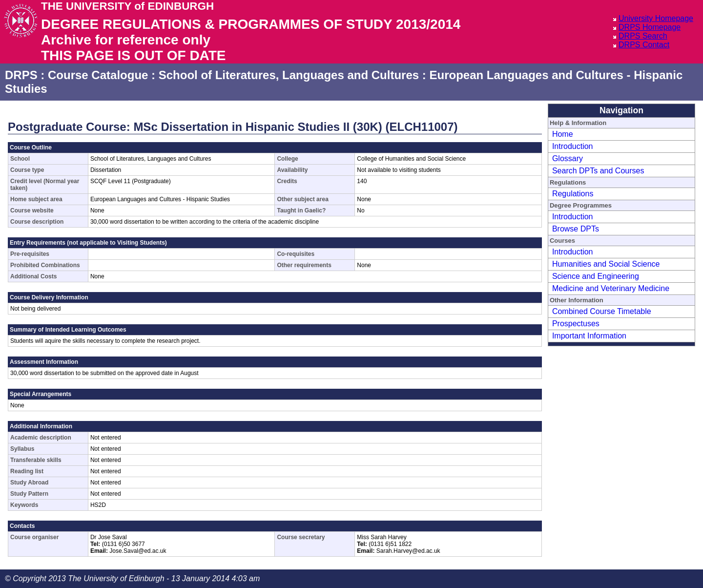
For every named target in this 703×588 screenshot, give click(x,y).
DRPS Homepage (650, 27)
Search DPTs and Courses (598, 171)
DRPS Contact (644, 45)
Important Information (589, 336)
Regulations (573, 194)
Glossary (568, 158)
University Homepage (656, 18)
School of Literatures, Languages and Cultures (289, 75)
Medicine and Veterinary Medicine (611, 288)
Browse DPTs (576, 229)
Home (563, 134)
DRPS (21, 75)
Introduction (573, 146)
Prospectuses (576, 324)
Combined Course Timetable (602, 311)
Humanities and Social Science (606, 264)
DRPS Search (643, 36)
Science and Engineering (596, 276)
